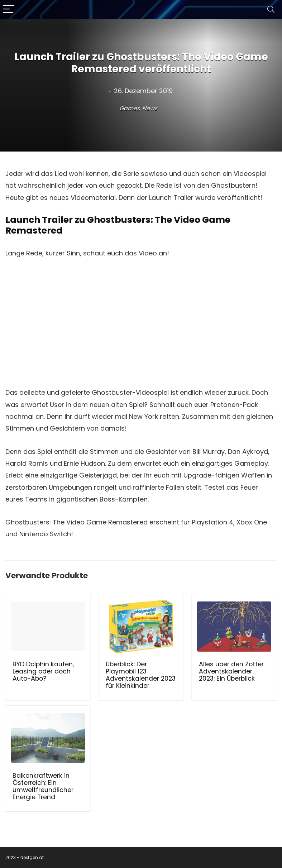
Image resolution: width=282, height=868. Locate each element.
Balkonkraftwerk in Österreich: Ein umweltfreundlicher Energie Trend (43, 786)
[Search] (271, 9)
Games (130, 108)
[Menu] (9, 9)
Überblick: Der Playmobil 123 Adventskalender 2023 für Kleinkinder (141, 675)
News (150, 108)
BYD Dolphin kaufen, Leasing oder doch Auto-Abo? (43, 671)
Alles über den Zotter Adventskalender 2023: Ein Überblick (231, 671)
